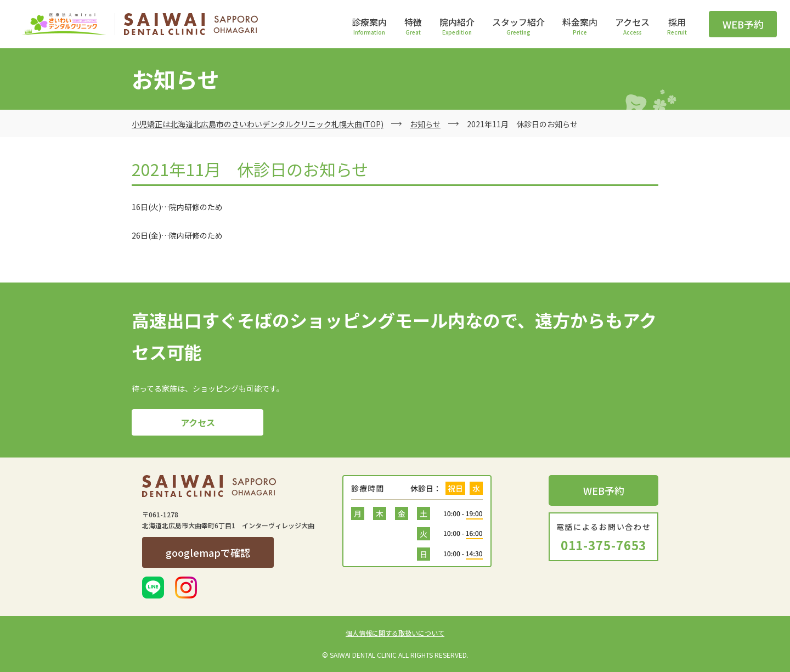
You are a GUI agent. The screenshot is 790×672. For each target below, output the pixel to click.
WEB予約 (743, 24)
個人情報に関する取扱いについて (395, 633)
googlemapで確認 (208, 552)
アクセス (198, 422)
